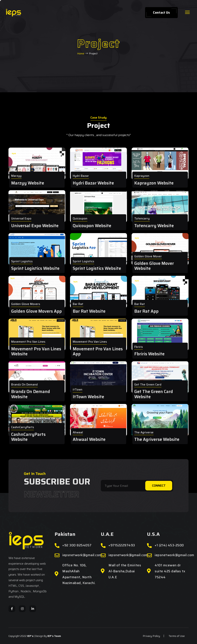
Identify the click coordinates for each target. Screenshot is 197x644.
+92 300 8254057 (77, 545)
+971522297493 (122, 545)
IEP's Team (54, 636)
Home (81, 54)
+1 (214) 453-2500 (169, 545)
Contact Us (161, 12)
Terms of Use (177, 636)
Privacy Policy (151, 636)
